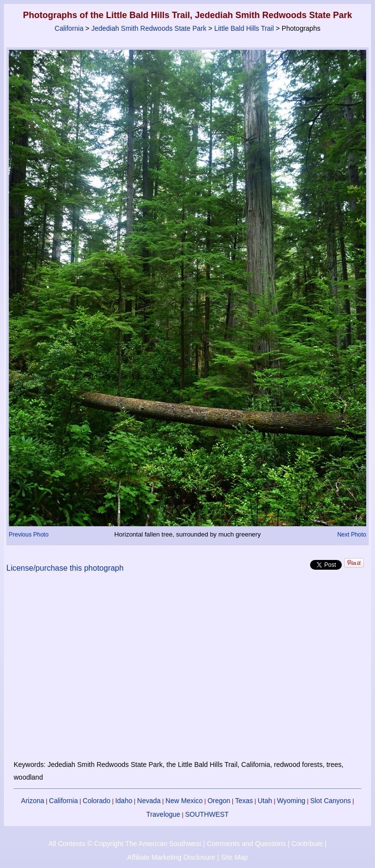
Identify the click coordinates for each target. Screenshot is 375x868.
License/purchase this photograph (65, 568)
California (69, 28)
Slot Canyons (330, 801)
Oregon (219, 801)
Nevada (149, 801)
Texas (244, 801)
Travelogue (164, 814)
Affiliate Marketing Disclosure (171, 857)
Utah (265, 801)
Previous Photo (29, 535)
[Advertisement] (188, 672)
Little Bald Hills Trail (244, 28)
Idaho (124, 801)
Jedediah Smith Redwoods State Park (149, 28)
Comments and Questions (246, 844)
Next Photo (352, 535)
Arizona (32, 801)
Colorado (96, 801)
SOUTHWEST (207, 814)
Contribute (307, 844)
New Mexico (184, 801)
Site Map (234, 857)
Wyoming (291, 801)
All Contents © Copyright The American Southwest (125, 844)
